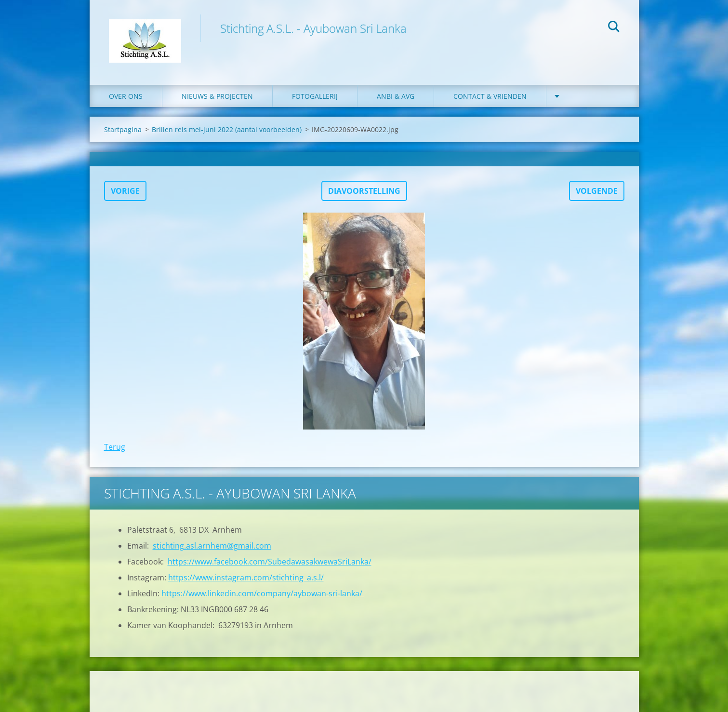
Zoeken (614, 28)
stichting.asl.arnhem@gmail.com (212, 546)
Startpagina (123, 129)
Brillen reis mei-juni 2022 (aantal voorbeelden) (227, 129)
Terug (115, 447)
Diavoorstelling (364, 191)
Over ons (126, 96)
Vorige (125, 191)
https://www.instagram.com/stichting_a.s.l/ (246, 578)
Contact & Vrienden (490, 96)
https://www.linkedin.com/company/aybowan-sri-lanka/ (262, 593)
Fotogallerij (315, 96)
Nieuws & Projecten (217, 96)
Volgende (597, 191)
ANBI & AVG (396, 96)
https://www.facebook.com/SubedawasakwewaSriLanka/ (270, 562)
